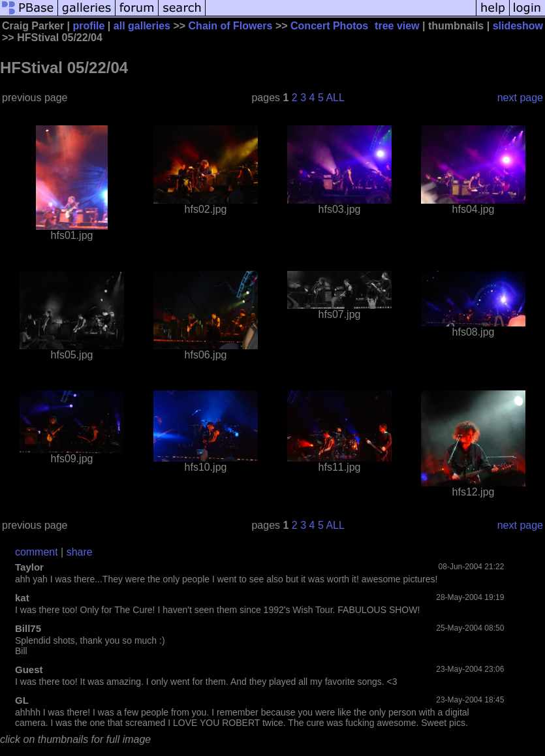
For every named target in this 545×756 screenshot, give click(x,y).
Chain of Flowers (231, 26)
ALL (335, 98)
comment (37, 552)
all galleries (142, 26)
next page (520, 98)
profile (89, 26)
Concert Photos (329, 26)
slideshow (518, 26)
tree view (397, 26)
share (80, 552)
